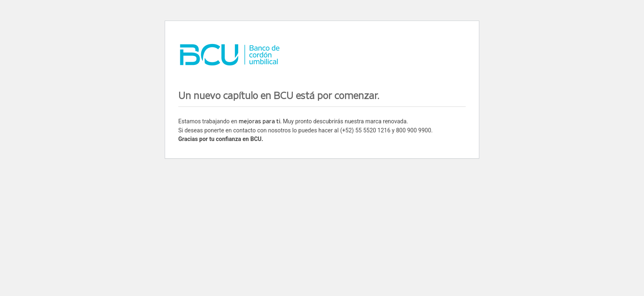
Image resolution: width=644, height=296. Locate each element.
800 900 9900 (414, 130)
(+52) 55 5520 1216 (365, 130)
